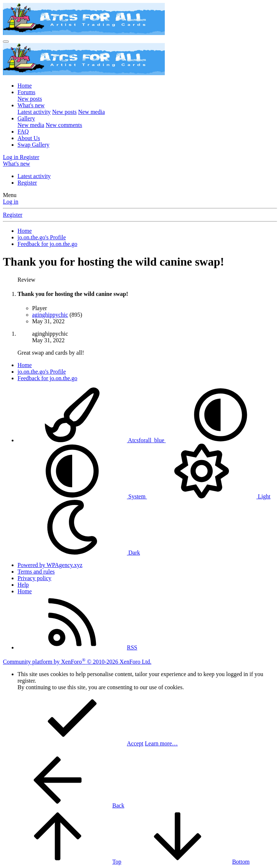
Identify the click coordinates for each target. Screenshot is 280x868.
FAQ (23, 132)
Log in (11, 202)
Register (27, 183)
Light (209, 496)
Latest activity (34, 112)
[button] (221, 440)
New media (91, 112)
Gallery (26, 118)
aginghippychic (50, 315)
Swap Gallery (34, 145)
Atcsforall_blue (92, 440)
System (82, 496)
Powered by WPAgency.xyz (50, 565)
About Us (29, 138)
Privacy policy (34, 578)
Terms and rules (36, 572)
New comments (64, 125)
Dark (79, 553)
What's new (31, 105)
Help (23, 585)
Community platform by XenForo (77, 662)
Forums (26, 92)
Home (25, 86)
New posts (30, 99)
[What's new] (16, 164)
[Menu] (6, 42)
